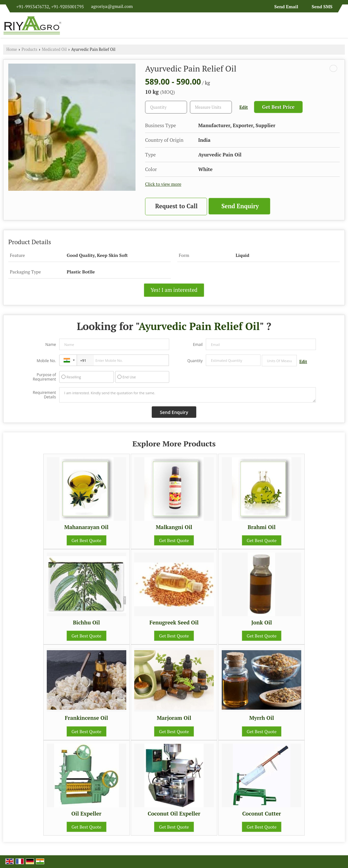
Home (12, 49)
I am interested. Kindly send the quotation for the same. (188, 395)
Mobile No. (46, 361)
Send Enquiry (240, 206)
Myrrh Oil (261, 718)
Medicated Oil (54, 49)
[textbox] (211, 107)
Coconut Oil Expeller (174, 814)
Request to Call (176, 206)
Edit (244, 107)
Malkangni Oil (174, 527)
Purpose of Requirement (44, 377)
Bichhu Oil (86, 623)
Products (30, 49)
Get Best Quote (87, 540)
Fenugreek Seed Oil (174, 623)
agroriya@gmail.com (112, 6)
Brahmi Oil (262, 527)
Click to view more (163, 184)
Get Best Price (278, 107)
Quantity (195, 361)
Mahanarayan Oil (86, 527)
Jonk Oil (262, 623)
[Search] (341, 27)
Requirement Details (44, 395)
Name (51, 344)
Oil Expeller (86, 814)
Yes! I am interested (174, 290)
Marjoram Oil (174, 718)
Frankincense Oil (87, 718)
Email (198, 344)
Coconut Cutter (262, 814)
